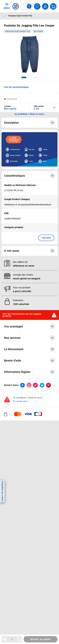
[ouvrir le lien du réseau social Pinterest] (48, 385)
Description (29, 123)
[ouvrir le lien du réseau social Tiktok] (35, 385)
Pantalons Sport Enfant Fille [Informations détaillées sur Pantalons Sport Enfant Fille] (20, 16)
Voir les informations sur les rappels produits (22, 315)
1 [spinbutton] (12, 639)
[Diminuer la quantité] (5, 639)
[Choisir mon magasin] (37, 6)
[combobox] (26, 6)
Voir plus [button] (46, 238)
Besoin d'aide (29, 361)
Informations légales (29, 372)
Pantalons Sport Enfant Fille (18, 31)
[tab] (24, 77)
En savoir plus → (22, 401)
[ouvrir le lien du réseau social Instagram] (29, 385)
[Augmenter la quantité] (19, 639)
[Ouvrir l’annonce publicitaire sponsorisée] (29, 149)
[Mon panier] (53, 6)
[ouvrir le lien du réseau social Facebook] (22, 385)
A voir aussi (29, 251)
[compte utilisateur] (45, 6)
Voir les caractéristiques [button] (16, 87)
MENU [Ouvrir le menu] (7, 6)
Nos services (29, 338)
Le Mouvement (29, 349)
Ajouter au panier (41, 639)
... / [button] (4, 16)
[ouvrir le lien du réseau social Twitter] (42, 385)
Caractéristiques (29, 176)
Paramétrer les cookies (2, 491)
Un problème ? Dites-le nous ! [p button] (30, 114)
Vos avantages (29, 326)
